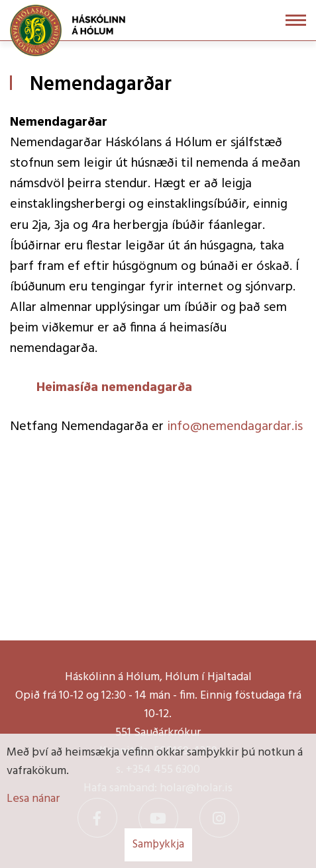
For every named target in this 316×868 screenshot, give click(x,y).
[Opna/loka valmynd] (296, 20)
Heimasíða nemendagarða (114, 388)
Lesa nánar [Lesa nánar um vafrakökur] (33, 799)
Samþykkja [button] (158, 845)
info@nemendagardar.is (235, 427)
